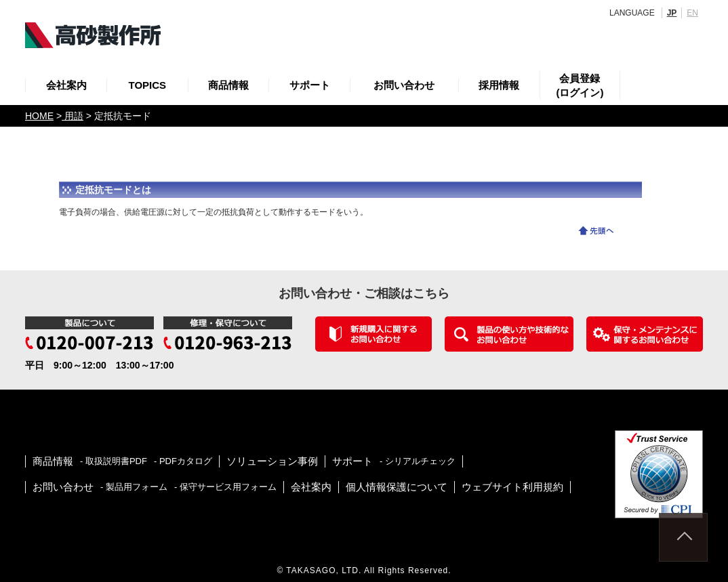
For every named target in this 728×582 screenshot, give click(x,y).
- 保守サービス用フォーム (225, 487)
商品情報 (228, 85)
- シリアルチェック (418, 461)
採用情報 (499, 85)
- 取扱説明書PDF (114, 461)
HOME (39, 116)
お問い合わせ (404, 85)
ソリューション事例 (272, 461)
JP (672, 13)
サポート (310, 85)
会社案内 (66, 85)
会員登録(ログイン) (580, 85)
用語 (73, 116)
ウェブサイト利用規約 (512, 487)
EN (692, 13)
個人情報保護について (397, 487)
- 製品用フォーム (134, 487)
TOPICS (148, 85)
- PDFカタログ (183, 461)
